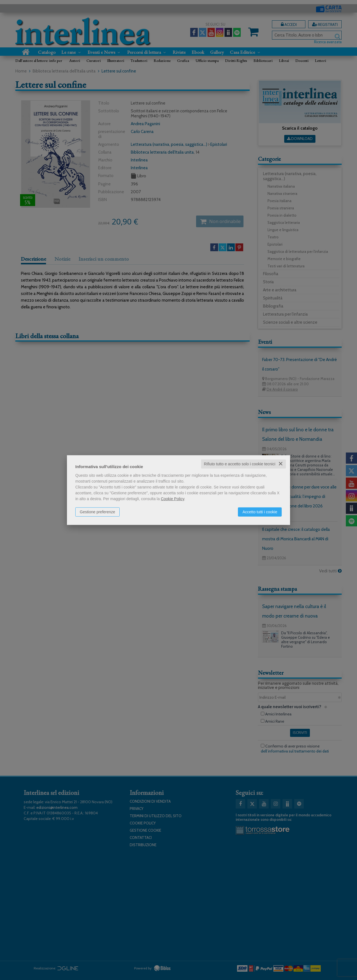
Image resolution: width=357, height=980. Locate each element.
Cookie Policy (173, 499)
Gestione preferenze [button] (97, 512)
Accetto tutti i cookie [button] (260, 512)
